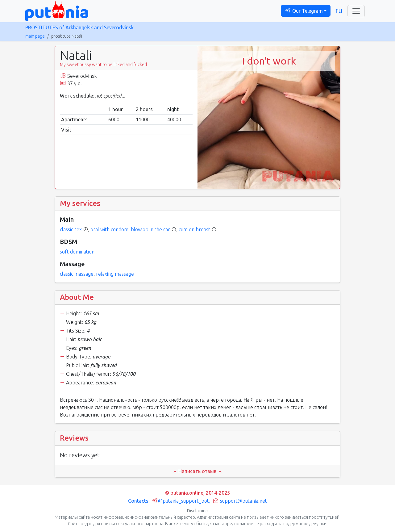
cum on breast (194, 229)
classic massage (77, 274)
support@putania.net (240, 501)
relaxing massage (115, 274)
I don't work (269, 61)
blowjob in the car (150, 229)
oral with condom (109, 229)
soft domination (77, 252)
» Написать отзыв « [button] (197, 471)
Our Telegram (304, 10)
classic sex (71, 229)
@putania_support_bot (180, 501)
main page (35, 36)
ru (339, 10)
